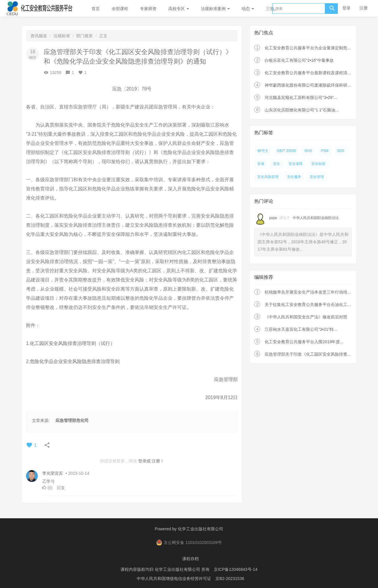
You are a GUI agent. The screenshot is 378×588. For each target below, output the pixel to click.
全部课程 (120, 9)
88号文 (263, 151)
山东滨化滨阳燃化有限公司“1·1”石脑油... (302, 110)
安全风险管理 (268, 177)
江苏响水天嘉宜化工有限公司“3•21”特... (301, 329)
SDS (341, 151)
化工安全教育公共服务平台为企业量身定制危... (308, 48)
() (48, 488)
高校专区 (179, 9)
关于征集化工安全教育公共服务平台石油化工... (308, 304)
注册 (364, 8)
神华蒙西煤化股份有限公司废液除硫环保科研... (308, 85)
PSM (325, 151)
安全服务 (294, 177)
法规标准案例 (215, 9)
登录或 (144, 461)
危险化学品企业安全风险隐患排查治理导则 (75, 361)
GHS (308, 151)
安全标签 (318, 164)
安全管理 (317, 177)
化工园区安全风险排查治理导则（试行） (72, 343)
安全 (276, 164)
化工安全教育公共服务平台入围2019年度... (304, 342)
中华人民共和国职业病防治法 (316, 218)
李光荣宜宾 (53, 473)
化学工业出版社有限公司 (201, 529)
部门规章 (84, 36)
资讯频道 (39, 36)
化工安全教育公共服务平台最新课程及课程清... (308, 73)
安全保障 (296, 164)
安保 (261, 164)
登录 (346, 8)
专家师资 (148, 9)
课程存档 (190, 558)
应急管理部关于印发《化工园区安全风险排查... (308, 354)
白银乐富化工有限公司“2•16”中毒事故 (299, 60)
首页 (96, 9)
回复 (61, 488)
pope (273, 218)
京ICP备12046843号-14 (236, 569)
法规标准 (62, 36)
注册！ (158, 461)
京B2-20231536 (230, 578)
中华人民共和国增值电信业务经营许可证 (174, 578)
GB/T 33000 (287, 151)
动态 (248, 9)
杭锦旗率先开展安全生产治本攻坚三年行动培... (308, 292)
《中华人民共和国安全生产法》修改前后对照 (306, 317)
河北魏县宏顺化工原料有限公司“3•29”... (301, 98)
